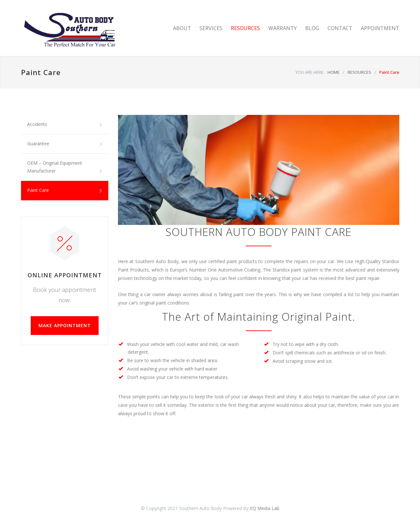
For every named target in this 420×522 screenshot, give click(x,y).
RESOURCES (245, 28)
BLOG (312, 28)
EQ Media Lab (265, 508)
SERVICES (211, 28)
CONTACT (340, 28)
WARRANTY (283, 28)
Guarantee (38, 144)
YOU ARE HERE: (310, 72)
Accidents (37, 124)
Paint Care (38, 190)
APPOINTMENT (380, 28)
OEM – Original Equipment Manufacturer (55, 167)
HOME (334, 72)
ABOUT (182, 28)
